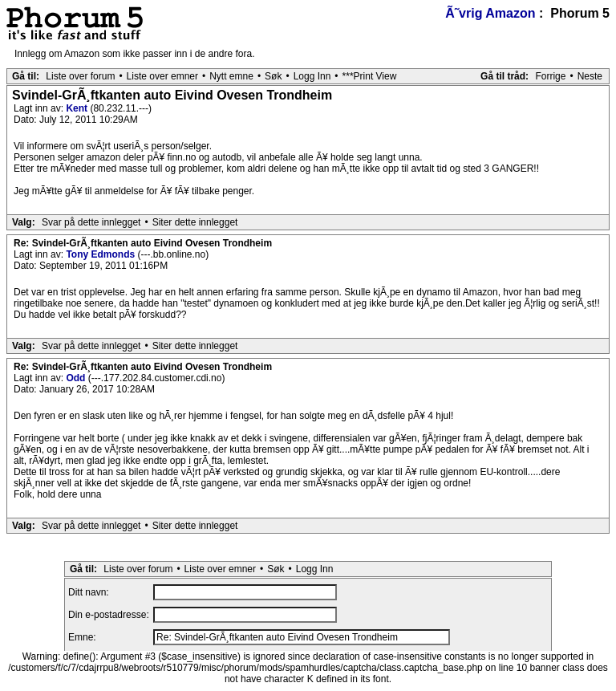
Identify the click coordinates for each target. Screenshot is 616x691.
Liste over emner (162, 76)
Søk (273, 76)
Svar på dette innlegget (91, 222)
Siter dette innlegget (195, 222)
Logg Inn (312, 76)
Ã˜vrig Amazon (490, 13)
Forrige (550, 76)
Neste (590, 76)
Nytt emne (231, 76)
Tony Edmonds (101, 254)
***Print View (370, 76)
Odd (77, 378)
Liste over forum (80, 76)
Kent (78, 108)
